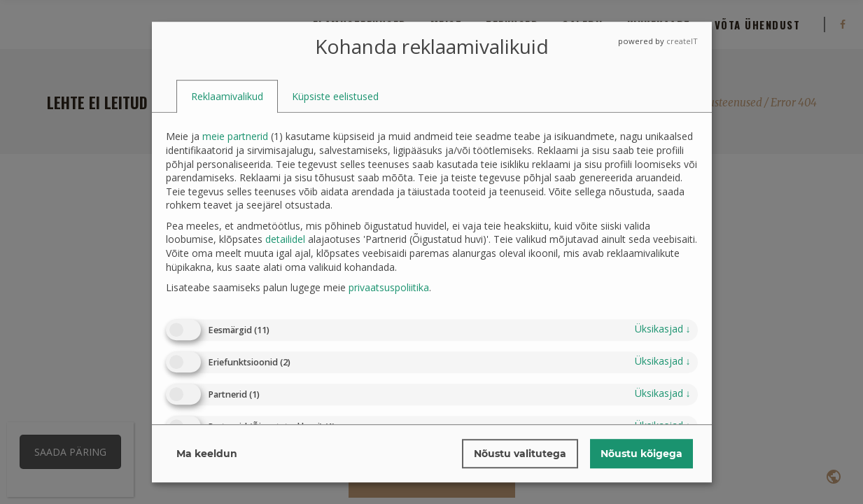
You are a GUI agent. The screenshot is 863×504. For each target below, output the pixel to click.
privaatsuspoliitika (389, 287)
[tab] (227, 97)
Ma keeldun (207, 454)
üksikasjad (663, 329)
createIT (682, 41)
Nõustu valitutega (520, 454)
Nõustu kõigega (641, 454)
